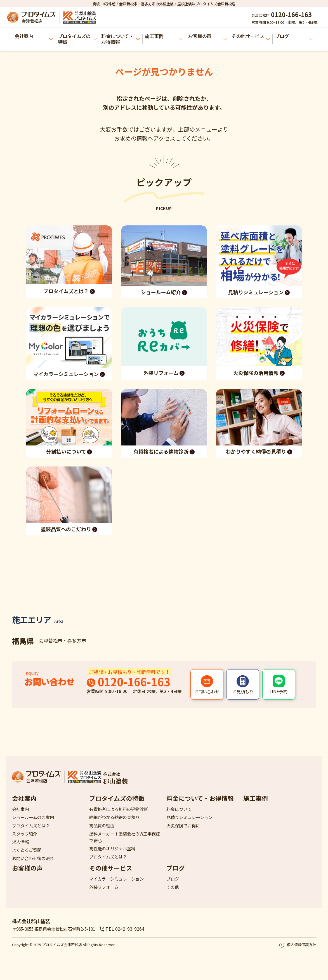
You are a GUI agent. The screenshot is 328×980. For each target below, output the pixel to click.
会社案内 (34, 36)
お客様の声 (207, 36)
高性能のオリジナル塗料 (112, 848)
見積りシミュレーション (189, 817)
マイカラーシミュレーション (116, 879)
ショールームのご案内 (33, 817)
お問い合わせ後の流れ (33, 858)
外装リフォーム (104, 887)
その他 (173, 887)
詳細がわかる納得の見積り (114, 817)
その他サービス (251, 36)
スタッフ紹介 (25, 834)
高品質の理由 (102, 825)
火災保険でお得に (183, 825)
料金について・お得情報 (121, 39)
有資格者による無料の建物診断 (119, 809)
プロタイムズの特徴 (77, 39)
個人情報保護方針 (301, 945)
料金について (179, 809)
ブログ (294, 36)
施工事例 (164, 36)
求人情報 (20, 842)
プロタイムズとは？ (31, 825)
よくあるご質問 (27, 850)
